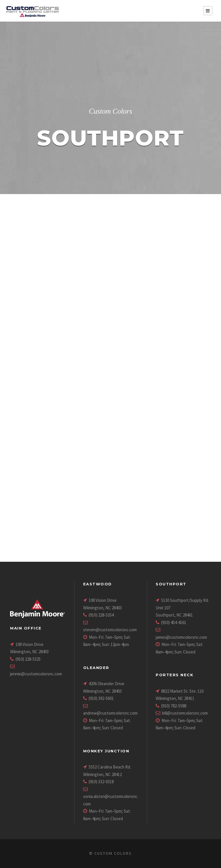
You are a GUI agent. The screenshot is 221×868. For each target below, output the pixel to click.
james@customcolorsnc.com (181, 637)
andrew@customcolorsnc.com (110, 713)
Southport (171, 584)
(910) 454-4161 (174, 622)
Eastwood (98, 584)
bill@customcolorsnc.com (185, 713)
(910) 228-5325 (28, 659)
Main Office (26, 628)
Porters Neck (175, 675)
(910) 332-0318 (101, 782)
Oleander (96, 668)
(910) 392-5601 (101, 698)
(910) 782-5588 (174, 706)
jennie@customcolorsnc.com (36, 674)
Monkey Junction (106, 751)
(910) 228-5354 (101, 615)
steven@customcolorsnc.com (110, 630)
